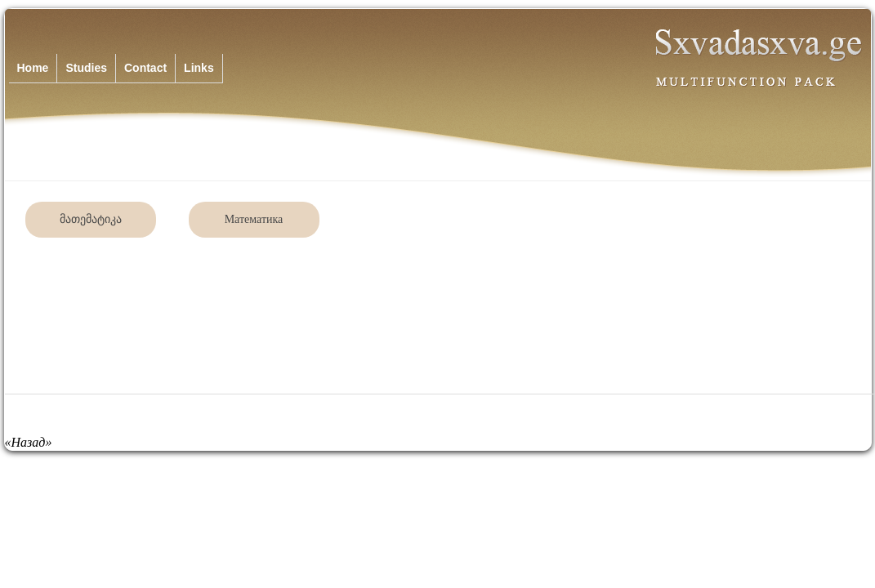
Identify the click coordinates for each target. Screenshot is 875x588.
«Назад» (29, 442)
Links (199, 68)
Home (33, 68)
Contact (145, 68)
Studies (86, 68)
